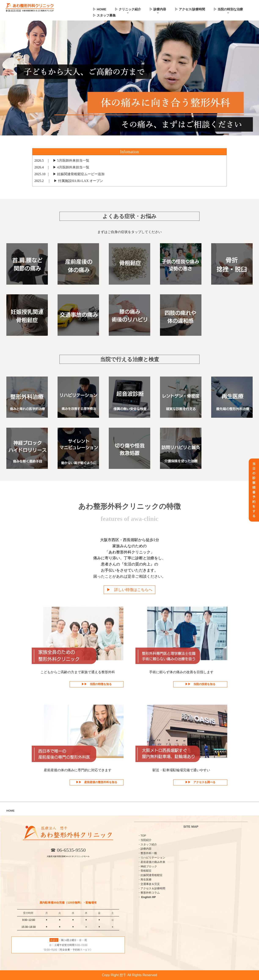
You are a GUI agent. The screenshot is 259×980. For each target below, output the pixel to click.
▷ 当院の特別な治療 (228, 9)
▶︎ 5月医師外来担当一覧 (69, 160)
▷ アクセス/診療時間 (190, 9)
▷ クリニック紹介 (128, 9)
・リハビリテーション (152, 858)
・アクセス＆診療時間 (152, 888)
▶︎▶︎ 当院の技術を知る (200, 684)
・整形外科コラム (149, 893)
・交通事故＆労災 (149, 884)
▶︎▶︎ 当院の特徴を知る (97, 684)
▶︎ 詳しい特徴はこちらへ (129, 590)
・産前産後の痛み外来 (152, 862)
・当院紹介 (145, 840)
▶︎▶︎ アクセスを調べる (200, 782)
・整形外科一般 (147, 853)
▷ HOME (99, 9)
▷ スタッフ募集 (104, 15)
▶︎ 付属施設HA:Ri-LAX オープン (77, 181)
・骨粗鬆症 (145, 871)
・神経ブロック (147, 866)
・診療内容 (145, 849)
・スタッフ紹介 (147, 844)
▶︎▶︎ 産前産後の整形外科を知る (97, 782)
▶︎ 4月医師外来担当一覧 (69, 167)
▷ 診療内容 (158, 9)
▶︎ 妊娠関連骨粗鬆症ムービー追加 (77, 174)
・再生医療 (145, 880)
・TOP (142, 836)
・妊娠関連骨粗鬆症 (150, 875)
